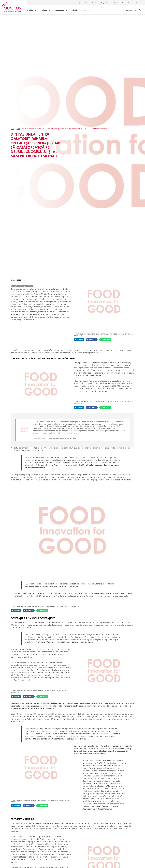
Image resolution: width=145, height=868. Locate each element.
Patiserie (44, 10)
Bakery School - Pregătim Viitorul (22, 286)
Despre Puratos (106, 3)
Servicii (87, 3)
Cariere (130, 3)
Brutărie (30, 10)
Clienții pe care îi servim (81, 10)
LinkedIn (79, 340)
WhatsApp (105, 340)
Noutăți (116, 3)
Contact (138, 3)
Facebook (92, 340)
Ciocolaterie (60, 10)
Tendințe (95, 3)
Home (12, 129)
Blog (123, 3)
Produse (72, 3)
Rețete (80, 3)
